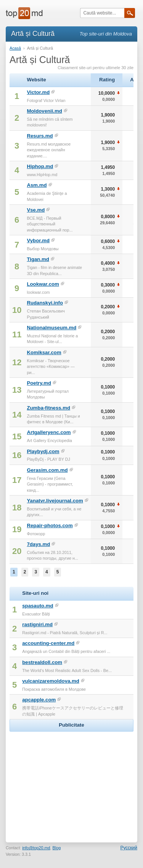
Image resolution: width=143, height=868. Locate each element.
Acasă (15, 48)
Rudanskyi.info (45, 303)
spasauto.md (38, 606)
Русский (129, 848)
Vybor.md (38, 240)
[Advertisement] (72, 781)
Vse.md (36, 210)
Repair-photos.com (50, 525)
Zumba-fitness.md (48, 408)
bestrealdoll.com (42, 662)
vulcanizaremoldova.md (51, 681)
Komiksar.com (44, 352)
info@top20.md (36, 848)
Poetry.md (39, 383)
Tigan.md (38, 259)
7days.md (38, 544)
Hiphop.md (40, 166)
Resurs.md (40, 136)
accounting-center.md (48, 643)
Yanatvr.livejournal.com (55, 501)
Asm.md (37, 185)
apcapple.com (39, 700)
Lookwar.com (43, 284)
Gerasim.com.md (47, 470)
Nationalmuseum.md (51, 328)
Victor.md (38, 92)
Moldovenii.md (44, 111)
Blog (57, 848)
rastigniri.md (37, 624)
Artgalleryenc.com (49, 432)
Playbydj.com (43, 451)
